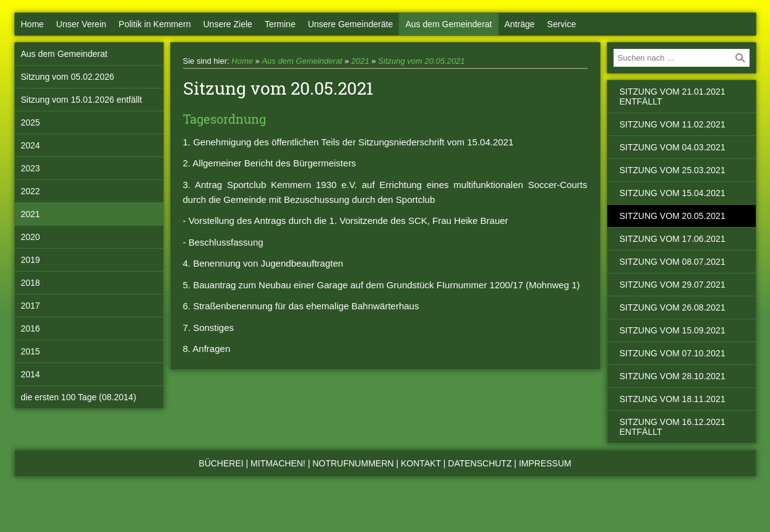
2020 (31, 237)
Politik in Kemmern (155, 24)
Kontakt (421, 463)
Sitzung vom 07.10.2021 (673, 353)
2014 (31, 374)
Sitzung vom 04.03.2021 (673, 147)
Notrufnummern (353, 463)
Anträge (520, 24)
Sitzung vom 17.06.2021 (673, 239)
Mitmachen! (278, 463)
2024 (31, 145)
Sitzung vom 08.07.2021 (673, 262)
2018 (31, 283)
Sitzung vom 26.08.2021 (673, 307)
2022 (31, 191)
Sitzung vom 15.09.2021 (673, 330)
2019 (31, 260)
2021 (31, 214)
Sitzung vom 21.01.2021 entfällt (673, 97)
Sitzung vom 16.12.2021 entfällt (673, 427)
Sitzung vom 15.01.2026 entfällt (82, 100)
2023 (31, 168)
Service (562, 24)
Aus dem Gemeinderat (448, 24)
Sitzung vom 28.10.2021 (673, 376)
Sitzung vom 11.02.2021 (673, 124)
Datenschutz (480, 463)
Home (32, 24)
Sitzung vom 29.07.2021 (673, 285)
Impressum (545, 463)
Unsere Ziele (228, 24)
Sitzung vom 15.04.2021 (673, 193)
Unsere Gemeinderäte (351, 24)
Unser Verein (81, 24)
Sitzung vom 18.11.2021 (673, 399)
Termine (280, 24)
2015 (31, 351)
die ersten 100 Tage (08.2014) (79, 397)
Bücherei (221, 463)
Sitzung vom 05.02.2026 (68, 77)
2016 (31, 328)
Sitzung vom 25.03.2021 (673, 170)
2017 (31, 306)
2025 (31, 122)
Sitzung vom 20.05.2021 (421, 61)
